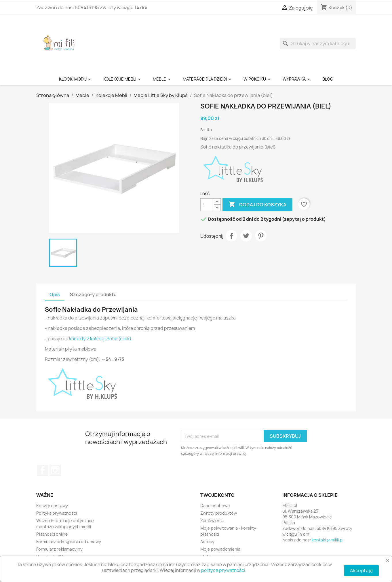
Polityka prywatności (57, 513)
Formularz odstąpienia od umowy (69, 542)
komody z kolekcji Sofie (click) (100, 339)
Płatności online (52, 534)
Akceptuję (361, 570)
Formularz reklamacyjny (59, 549)
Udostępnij (231, 236)
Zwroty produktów (219, 513)
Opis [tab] (55, 294)
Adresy (207, 542)
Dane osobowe (215, 506)
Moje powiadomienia (220, 549)
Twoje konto (217, 495)
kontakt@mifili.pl (328, 540)
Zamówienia (212, 521)
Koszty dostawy (52, 506)
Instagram (55, 470)
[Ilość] (207, 205)
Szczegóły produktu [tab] (93, 294)
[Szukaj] (318, 43)
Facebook (43, 470)
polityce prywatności (223, 570)
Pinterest (261, 236)
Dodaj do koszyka (257, 205)
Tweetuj (246, 236)
